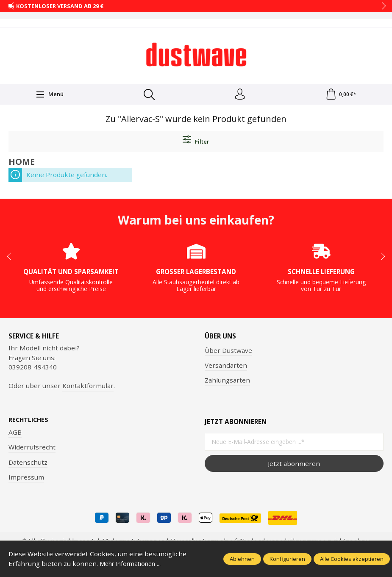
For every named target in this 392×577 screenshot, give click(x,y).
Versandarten (226, 367)
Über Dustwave (228, 352)
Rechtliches (29, 422)
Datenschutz (28, 464)
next (381, 6)
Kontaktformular (88, 387)
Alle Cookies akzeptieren (352, 559)
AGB (15, 434)
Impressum (26, 479)
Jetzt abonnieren (294, 465)
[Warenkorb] (341, 95)
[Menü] (49, 95)
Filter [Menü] (196, 142)
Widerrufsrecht (32, 449)
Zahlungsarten (227, 382)
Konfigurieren (287, 559)
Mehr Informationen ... (134, 563)
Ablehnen (242, 559)
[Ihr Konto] (239, 95)
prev (13, 6)
